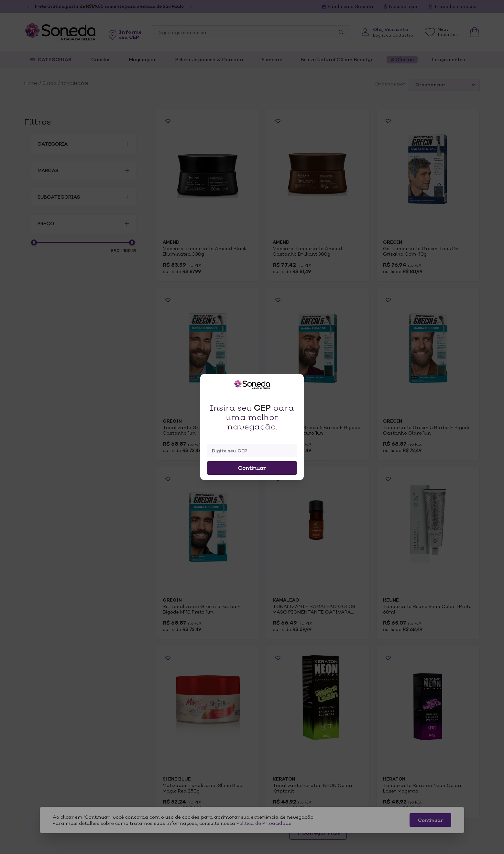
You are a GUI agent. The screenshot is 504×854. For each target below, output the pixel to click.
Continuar (252, 468)
